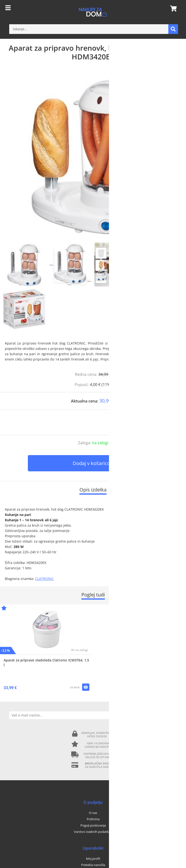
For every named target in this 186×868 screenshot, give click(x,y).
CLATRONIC (44, 579)
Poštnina (93, 819)
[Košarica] (172, 8)
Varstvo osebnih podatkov (93, 832)
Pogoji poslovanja (93, 825)
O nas (93, 813)
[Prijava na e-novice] (173, 715)
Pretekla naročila (93, 865)
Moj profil (93, 859)
